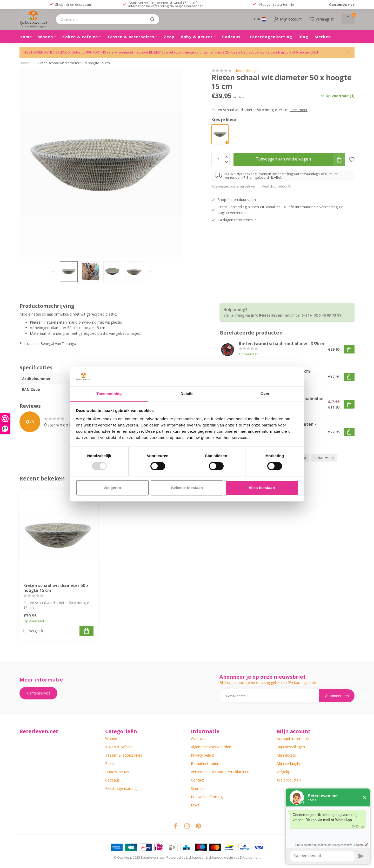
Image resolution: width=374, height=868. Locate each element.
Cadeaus (231, 37)
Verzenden (195, 6)
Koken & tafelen (80, 37)
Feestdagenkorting (271, 37)
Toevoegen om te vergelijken (234, 186)
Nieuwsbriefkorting (207, 797)
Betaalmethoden (205, 763)
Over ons (199, 739)
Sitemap (198, 788)
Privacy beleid (202, 755)
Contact (198, 780)
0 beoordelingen (246, 71)
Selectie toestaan (187, 488)
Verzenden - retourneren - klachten (220, 772)
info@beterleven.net (270, 315)
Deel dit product (276, 186)
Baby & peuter (197, 37)
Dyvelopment (250, 857)
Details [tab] (187, 394)
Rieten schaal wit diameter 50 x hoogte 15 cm (74, 63)
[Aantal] (73, 631)
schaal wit (324, 458)
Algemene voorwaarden (211, 747)
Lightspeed (195, 857)
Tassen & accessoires (131, 37)
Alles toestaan (262, 488)
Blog (303, 37)
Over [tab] (265, 394)
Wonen (46, 37)
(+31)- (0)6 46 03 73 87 (321, 315)
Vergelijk (36, 631)
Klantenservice (342, 4)
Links (195, 805)
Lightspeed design (220, 857)
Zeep (169, 37)
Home (26, 37)
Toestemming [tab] (109, 394)
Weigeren (112, 488)
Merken (323, 37)
